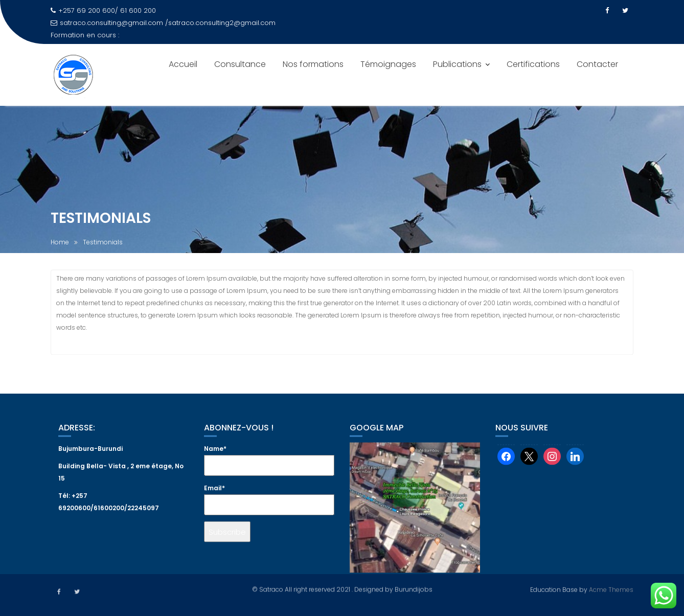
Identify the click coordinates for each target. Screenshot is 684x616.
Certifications (533, 64)
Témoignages (388, 64)
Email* (269, 508)
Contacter (597, 64)
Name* (269, 469)
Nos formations (313, 64)
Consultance (240, 64)
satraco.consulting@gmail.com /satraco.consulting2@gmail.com (163, 23)
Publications (457, 64)
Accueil (183, 64)
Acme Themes (611, 589)
